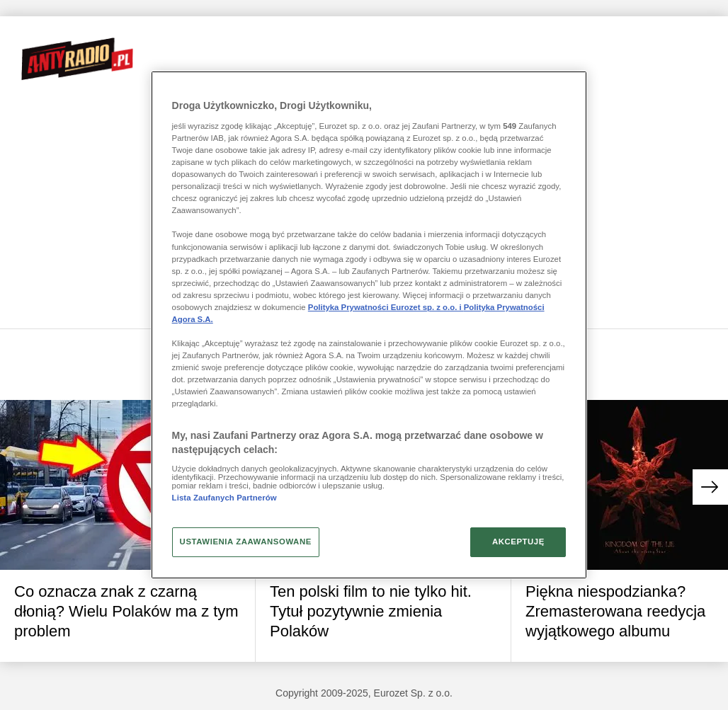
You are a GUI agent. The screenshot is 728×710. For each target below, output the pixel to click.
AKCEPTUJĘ (518, 542)
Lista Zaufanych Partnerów (224, 498)
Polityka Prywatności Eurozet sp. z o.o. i (386, 307)
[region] (369, 325)
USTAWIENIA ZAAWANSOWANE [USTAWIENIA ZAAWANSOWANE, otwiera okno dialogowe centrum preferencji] (246, 542)
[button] (710, 487)
